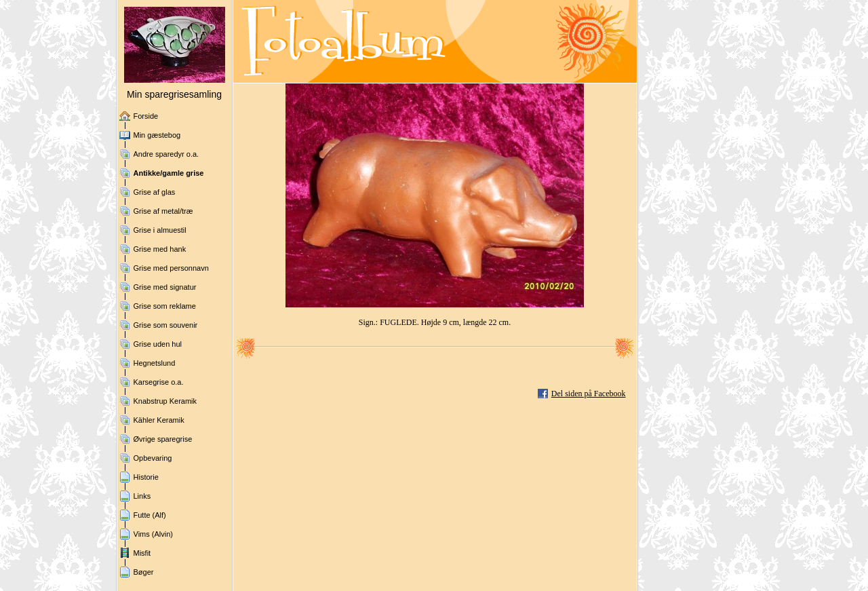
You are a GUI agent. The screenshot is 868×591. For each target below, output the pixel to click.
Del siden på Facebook (589, 394)
